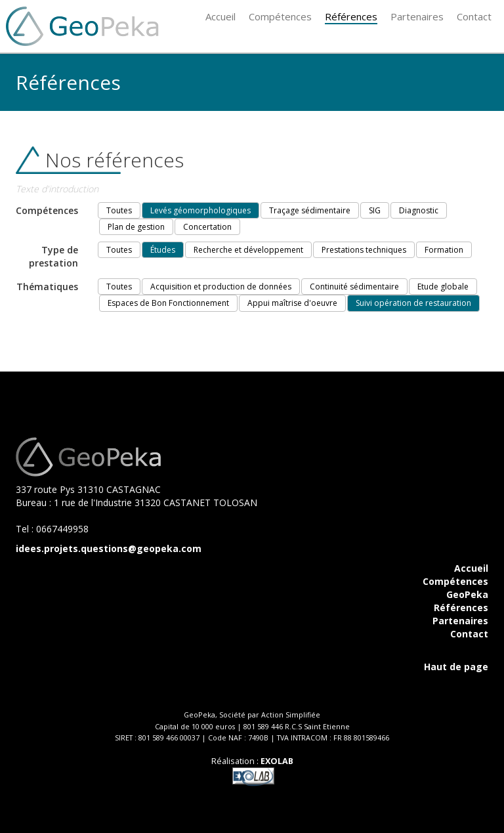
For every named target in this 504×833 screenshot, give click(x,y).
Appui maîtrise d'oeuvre (292, 303)
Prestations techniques (364, 250)
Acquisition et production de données (221, 287)
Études (163, 250)
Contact (469, 634)
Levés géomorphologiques (200, 210)
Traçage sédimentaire (310, 210)
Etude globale (443, 287)
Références (461, 608)
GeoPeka (467, 594)
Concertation (207, 227)
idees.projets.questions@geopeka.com (109, 548)
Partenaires (460, 621)
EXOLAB (277, 761)
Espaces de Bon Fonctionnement (168, 303)
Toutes (119, 210)
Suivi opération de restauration (413, 303)
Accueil (471, 568)
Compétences (455, 581)
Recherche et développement (248, 250)
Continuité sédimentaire (354, 287)
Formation (444, 250)
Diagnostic (419, 210)
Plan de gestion (136, 227)
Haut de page (456, 667)
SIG (375, 210)
